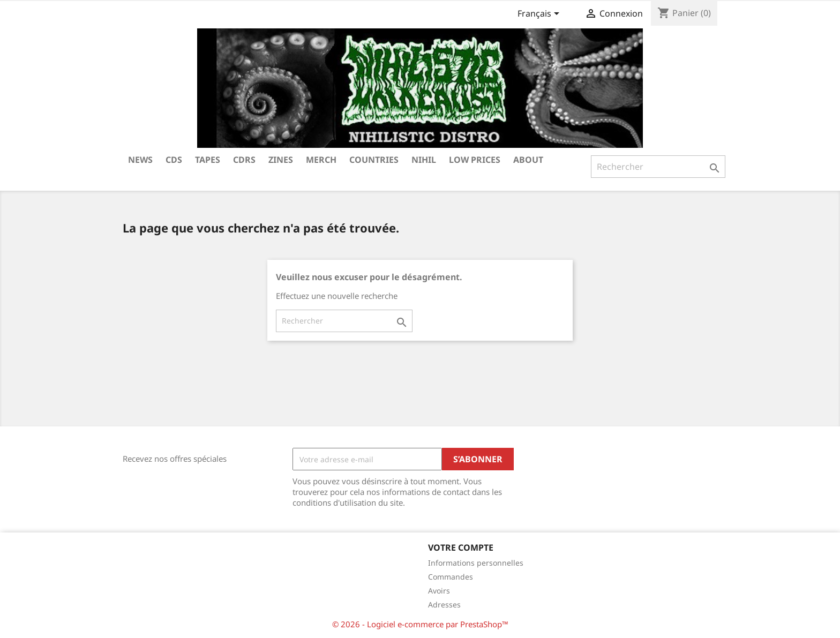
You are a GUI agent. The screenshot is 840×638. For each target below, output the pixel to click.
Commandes (451, 577)
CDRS (244, 160)
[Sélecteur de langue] (540, 14)
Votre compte (461, 547)
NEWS (140, 160)
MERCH (321, 160)
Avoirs (439, 591)
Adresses (444, 605)
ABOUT (528, 160)
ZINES (281, 160)
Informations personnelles (476, 563)
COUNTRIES (374, 160)
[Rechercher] (658, 167)
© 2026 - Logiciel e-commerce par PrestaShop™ (420, 624)
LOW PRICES (475, 160)
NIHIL (424, 160)
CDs (174, 160)
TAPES (208, 160)
